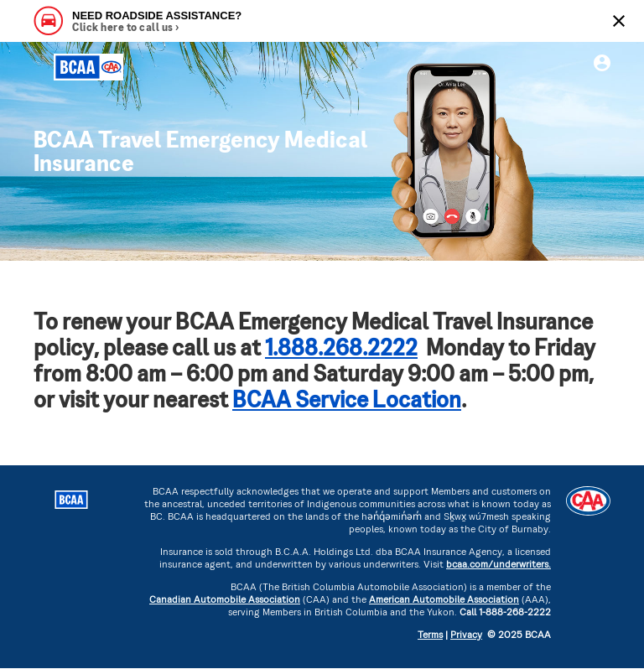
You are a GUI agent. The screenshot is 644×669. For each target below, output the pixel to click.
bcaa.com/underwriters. (499, 565)
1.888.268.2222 (341, 350)
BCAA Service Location (347, 402)
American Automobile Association (444, 601)
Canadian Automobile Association (225, 601)
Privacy (466, 636)
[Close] (619, 21)
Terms (430, 636)
